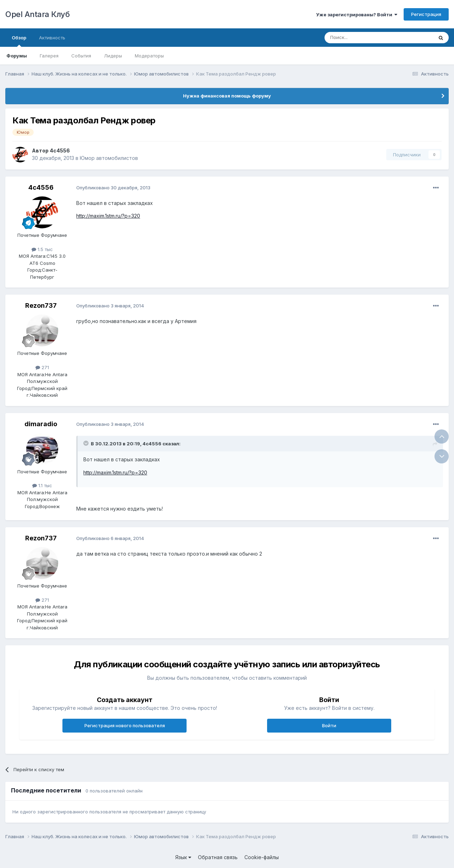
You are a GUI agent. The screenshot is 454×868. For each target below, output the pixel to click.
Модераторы (149, 56)
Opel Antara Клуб (37, 14)
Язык (183, 857)
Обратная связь (218, 857)
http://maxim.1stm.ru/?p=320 (108, 216)
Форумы (17, 56)
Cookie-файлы (262, 857)
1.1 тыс (42, 485)
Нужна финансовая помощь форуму (227, 96)
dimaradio (41, 424)
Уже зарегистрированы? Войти (357, 15)
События (81, 56)
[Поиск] (362, 38)
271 (42, 367)
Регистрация (426, 14)
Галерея (49, 56)
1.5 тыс (42, 249)
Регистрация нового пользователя (125, 725)
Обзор (19, 41)
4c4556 (60, 151)
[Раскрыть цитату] (87, 443)
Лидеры (113, 56)
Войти (329, 725)
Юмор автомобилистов (109, 158)
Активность (52, 38)
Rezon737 (41, 305)
